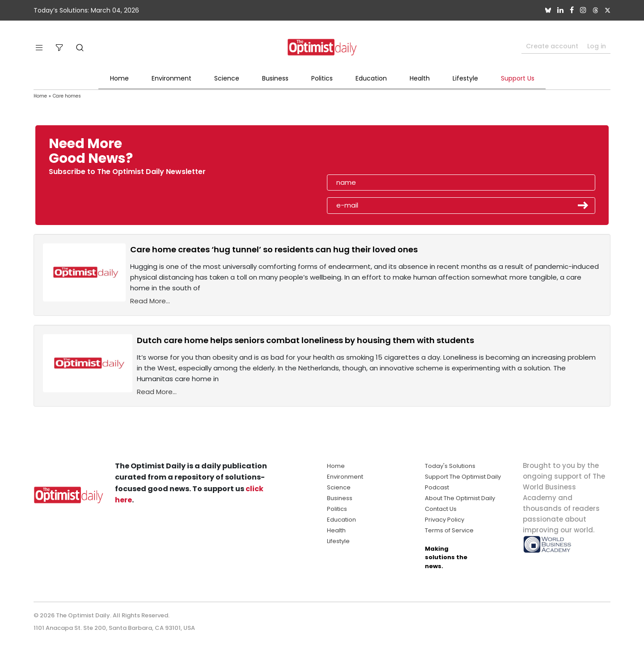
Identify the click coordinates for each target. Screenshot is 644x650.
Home (119, 78)
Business (275, 78)
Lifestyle (465, 78)
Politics (322, 78)
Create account (552, 46)
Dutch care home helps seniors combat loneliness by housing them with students (305, 340)
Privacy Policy (445, 520)
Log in (597, 46)
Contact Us (441, 509)
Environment (172, 78)
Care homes (67, 96)
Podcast (437, 487)
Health (420, 78)
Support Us (518, 78)
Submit (583, 205)
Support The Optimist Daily (463, 477)
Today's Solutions (450, 466)
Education (371, 78)
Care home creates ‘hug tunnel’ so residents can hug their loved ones (274, 249)
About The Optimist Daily (460, 498)
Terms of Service (449, 530)
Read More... (150, 301)
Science (227, 78)
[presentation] (379, 154)
